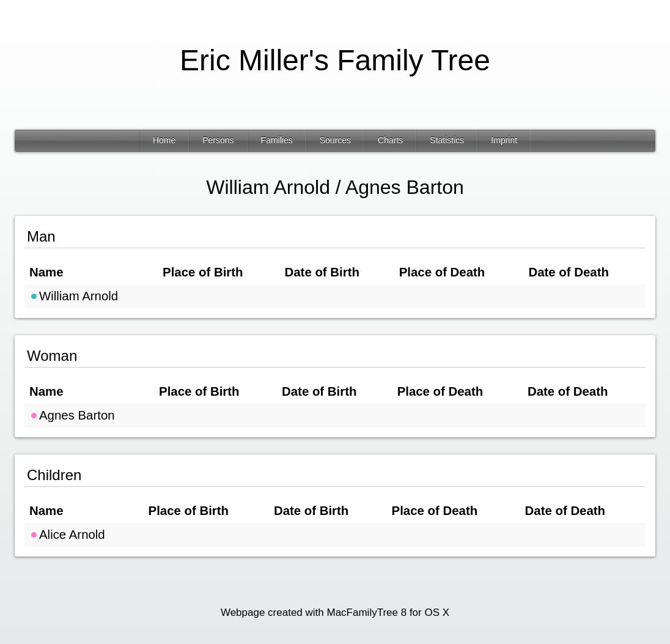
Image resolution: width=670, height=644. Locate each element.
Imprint (504, 140)
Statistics (447, 140)
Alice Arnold (67, 535)
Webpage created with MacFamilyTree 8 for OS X (335, 613)
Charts (390, 140)
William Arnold (74, 296)
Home (164, 140)
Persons (218, 140)
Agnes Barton (72, 415)
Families (277, 140)
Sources (335, 140)
